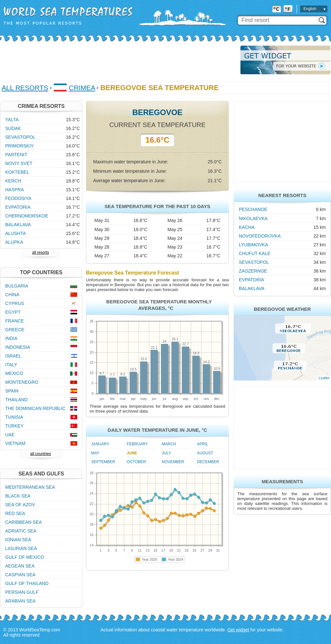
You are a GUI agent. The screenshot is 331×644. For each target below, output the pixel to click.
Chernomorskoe (27, 216)
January (100, 444)
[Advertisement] (118, 60)
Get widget (238, 630)
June (132, 453)
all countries (41, 454)
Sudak (13, 128)
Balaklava (252, 288)
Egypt (13, 312)
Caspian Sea (20, 575)
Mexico (14, 373)
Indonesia (18, 347)
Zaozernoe (253, 271)
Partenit (16, 155)
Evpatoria (251, 280)
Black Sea (18, 496)
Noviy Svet (19, 163)
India (11, 338)
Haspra (15, 190)
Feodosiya (18, 198)
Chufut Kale (255, 253)
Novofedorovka (260, 236)
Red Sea (15, 513)
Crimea (82, 88)
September (103, 462)
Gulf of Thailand (27, 583)
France (15, 321)
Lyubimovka (253, 245)
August (205, 453)
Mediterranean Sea (30, 487)
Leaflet (324, 378)
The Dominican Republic (35, 408)
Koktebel (17, 172)
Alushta (16, 233)
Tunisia (14, 417)
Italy (11, 365)
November (173, 462)
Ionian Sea (18, 540)
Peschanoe (253, 209)
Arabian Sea (20, 601)
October (136, 462)
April (203, 444)
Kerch (13, 181)
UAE (10, 435)
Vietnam (15, 443)
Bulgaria (17, 286)
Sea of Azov (20, 505)
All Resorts (25, 88)
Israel (13, 356)
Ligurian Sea (21, 548)
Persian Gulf (22, 592)
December (208, 462)
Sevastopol (254, 262)
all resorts (41, 252)
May (95, 453)
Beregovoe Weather (282, 309)
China (12, 295)
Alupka (14, 242)
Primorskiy (19, 146)
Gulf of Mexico (25, 557)
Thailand (16, 400)
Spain (12, 391)
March (169, 444)
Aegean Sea (20, 566)
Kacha (247, 227)
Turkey (14, 426)
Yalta (12, 120)
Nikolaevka (253, 218)
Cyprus (15, 303)
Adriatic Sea (21, 531)
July (166, 453)
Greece (15, 330)
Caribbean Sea (24, 522)
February (137, 444)
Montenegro (22, 382)
